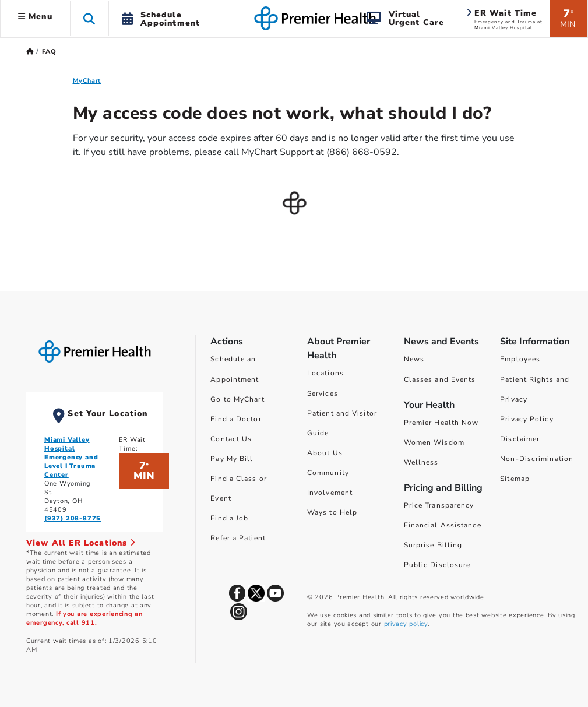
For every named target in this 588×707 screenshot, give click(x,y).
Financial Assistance (443, 525)
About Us (325, 453)
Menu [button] (35, 17)
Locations (325, 373)
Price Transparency (439, 505)
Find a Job (229, 518)
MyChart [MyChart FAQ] (87, 81)
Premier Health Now (441, 423)
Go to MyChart (237, 399)
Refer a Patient (238, 538)
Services (323, 393)
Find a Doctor (236, 419)
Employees (520, 359)
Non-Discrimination (537, 459)
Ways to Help (332, 512)
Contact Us (231, 439)
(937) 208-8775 (73, 518)
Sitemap (515, 479)
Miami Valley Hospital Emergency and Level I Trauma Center (71, 457)
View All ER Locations (81, 543)
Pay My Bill (232, 459)
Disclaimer (520, 439)
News (414, 359)
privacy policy (406, 624)
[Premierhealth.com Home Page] (30, 52)
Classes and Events (440, 379)
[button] (89, 18)
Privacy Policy (527, 419)
